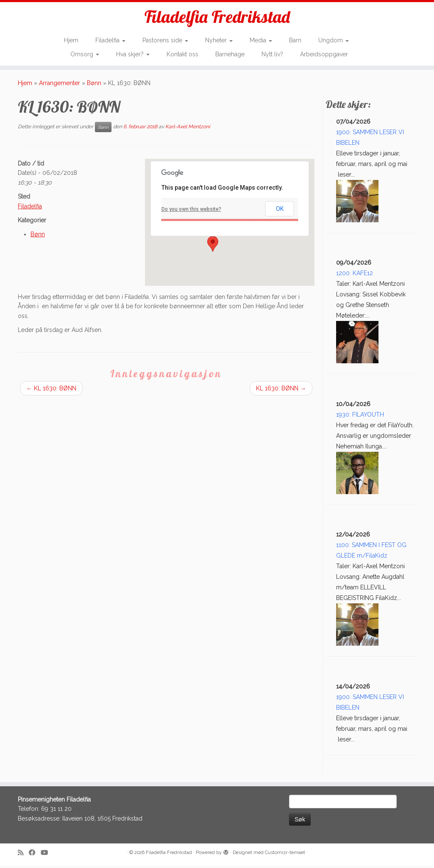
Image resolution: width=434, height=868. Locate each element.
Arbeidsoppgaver (324, 54)
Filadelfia (110, 41)
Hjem (71, 41)
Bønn (94, 86)
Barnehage (230, 54)
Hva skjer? (133, 54)
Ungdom (334, 41)
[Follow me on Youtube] (47, 856)
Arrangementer (60, 86)
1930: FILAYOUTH (360, 417)
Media (261, 41)
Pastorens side (165, 41)
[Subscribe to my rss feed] (23, 856)
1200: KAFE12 (355, 276)
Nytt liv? (272, 54)
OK (280, 212)
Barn (295, 41)
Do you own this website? (191, 212)
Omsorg (85, 54)
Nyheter (219, 41)
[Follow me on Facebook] (35, 856)
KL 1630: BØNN (51, 391)
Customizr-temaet (285, 855)
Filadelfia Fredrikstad (217, 17)
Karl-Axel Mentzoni (188, 129)
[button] (213, 246)
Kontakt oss (182, 54)
